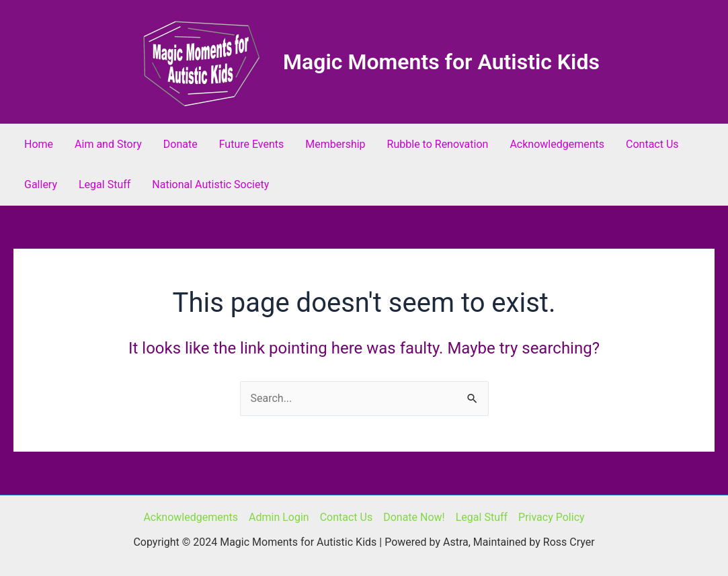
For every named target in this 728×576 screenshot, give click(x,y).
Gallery (41, 184)
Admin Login (279, 517)
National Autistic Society (210, 184)
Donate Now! (414, 517)
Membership (335, 144)
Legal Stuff (105, 184)
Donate (180, 144)
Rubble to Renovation (438, 144)
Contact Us (652, 144)
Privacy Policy (552, 517)
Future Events (252, 144)
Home (39, 144)
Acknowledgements (557, 144)
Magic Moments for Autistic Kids (441, 62)
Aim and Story (108, 144)
